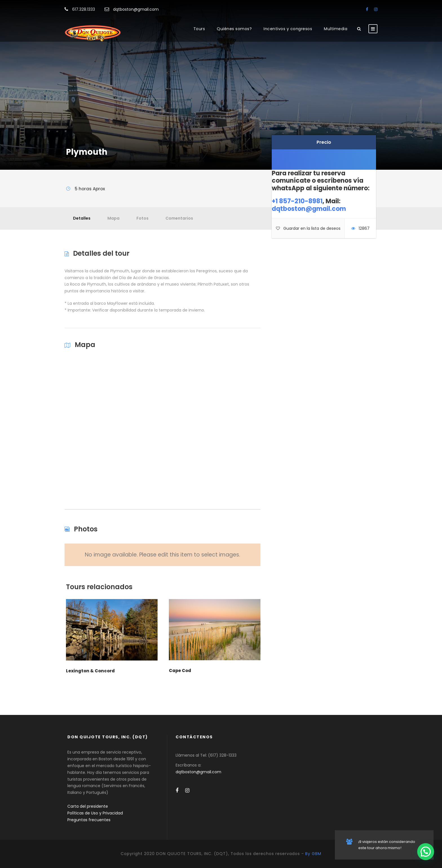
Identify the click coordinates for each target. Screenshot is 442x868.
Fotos (142, 218)
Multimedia (336, 29)
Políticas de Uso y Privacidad (95, 813)
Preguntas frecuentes (89, 820)
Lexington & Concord (90, 671)
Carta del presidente (88, 806)
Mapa (113, 218)
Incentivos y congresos (288, 29)
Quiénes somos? (234, 29)
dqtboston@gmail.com (136, 9)
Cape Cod (180, 671)
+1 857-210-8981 (297, 201)
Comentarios (179, 218)
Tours (199, 29)
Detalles (82, 218)
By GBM (313, 854)
